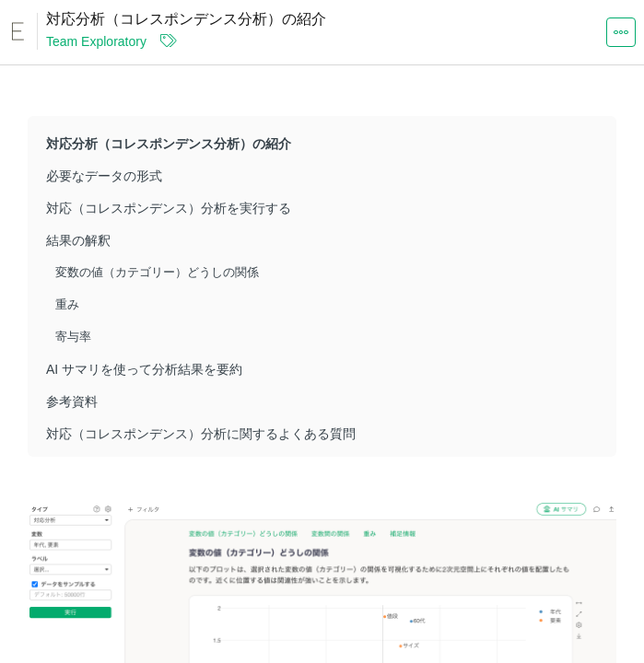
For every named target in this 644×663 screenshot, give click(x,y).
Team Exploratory (96, 41)
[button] (621, 31)
